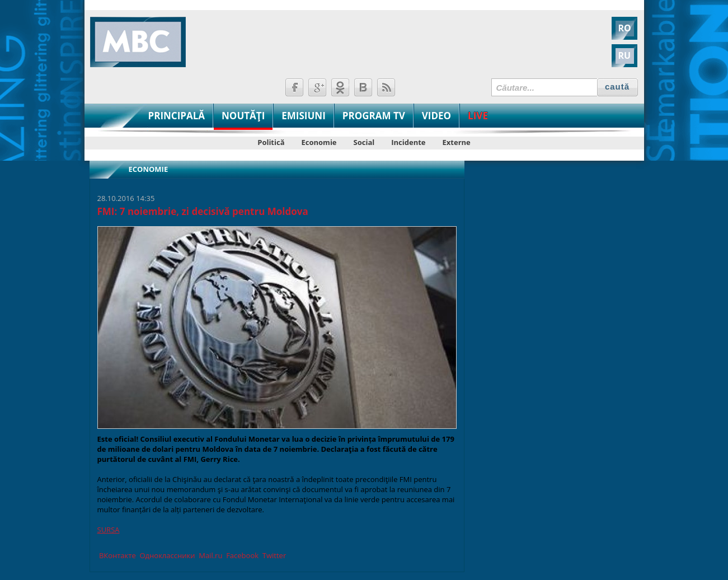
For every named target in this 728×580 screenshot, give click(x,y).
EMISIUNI (303, 116)
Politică (271, 142)
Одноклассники (166, 555)
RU (625, 55)
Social (364, 142)
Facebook (241, 555)
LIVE (478, 116)
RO (625, 28)
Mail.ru (210, 555)
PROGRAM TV (374, 116)
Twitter (273, 555)
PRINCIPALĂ (177, 116)
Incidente (408, 142)
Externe (457, 142)
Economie (319, 142)
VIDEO (436, 116)
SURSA (109, 530)
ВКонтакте (117, 555)
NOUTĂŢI (243, 116)
